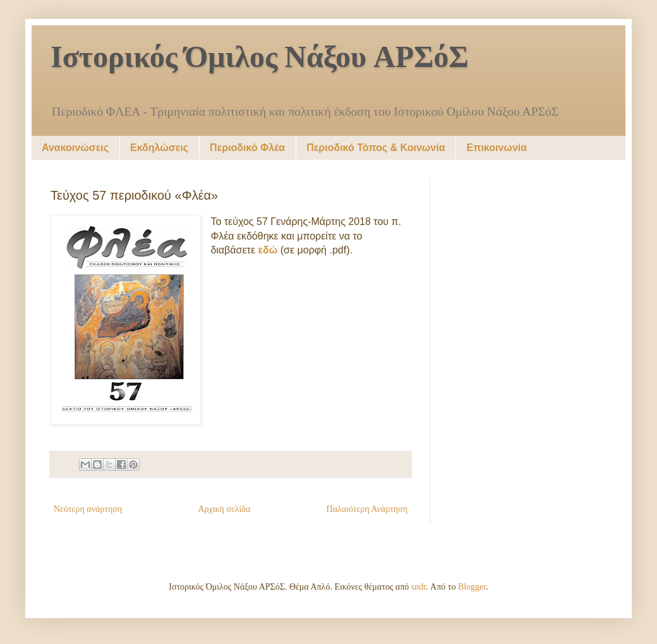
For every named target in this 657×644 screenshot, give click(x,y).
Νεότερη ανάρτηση (88, 509)
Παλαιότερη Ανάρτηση (367, 509)
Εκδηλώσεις (159, 148)
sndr (419, 587)
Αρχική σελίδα (224, 509)
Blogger (472, 587)
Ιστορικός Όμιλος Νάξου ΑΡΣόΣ (260, 59)
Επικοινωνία (497, 148)
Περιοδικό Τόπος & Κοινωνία (376, 148)
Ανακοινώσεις (75, 148)
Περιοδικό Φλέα (247, 148)
